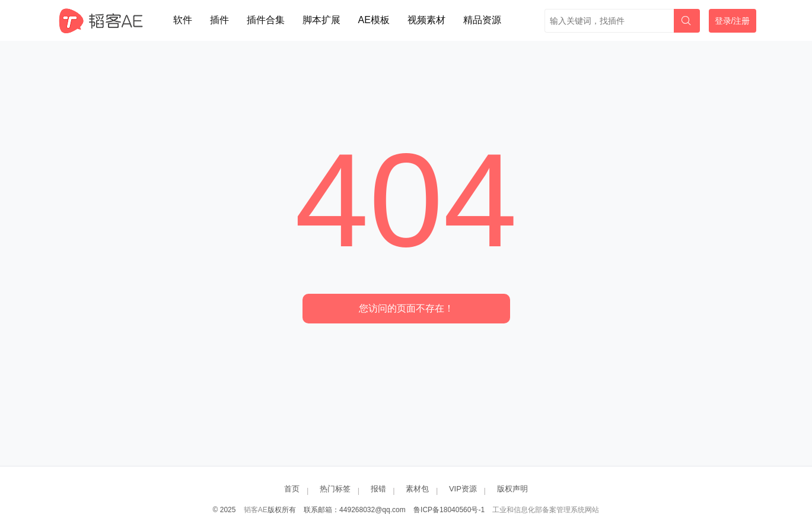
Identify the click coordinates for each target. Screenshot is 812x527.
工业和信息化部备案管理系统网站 (546, 510)
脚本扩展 (321, 20)
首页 (292, 489)
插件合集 (266, 20)
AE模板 (374, 20)
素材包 (417, 489)
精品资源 (482, 20)
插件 (219, 20)
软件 (183, 20)
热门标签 (335, 489)
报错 (378, 489)
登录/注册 (733, 21)
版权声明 (512, 489)
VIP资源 (463, 489)
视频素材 (426, 20)
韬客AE (256, 510)
